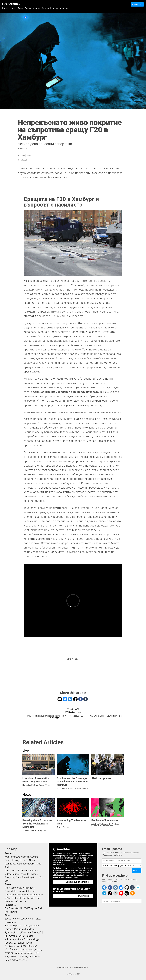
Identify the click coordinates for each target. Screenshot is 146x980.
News (29, 156)
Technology (10, 864)
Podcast (9, 905)
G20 (66, 712)
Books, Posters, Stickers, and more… (23, 919)
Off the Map (21, 901)
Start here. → (85, 896)
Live (23, 156)
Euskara (28, 939)
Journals (16, 871)
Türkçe (8, 943)
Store (38, 8)
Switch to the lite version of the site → (73, 967)
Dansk (31, 950)
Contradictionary (13, 891)
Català (13, 957)
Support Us (137, 4)
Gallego (25, 957)
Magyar (36, 939)
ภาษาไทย (9, 953)
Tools (21, 8)
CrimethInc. (11, 4)
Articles (9, 853)
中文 (23, 936)
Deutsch (34, 926)
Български (14, 936)
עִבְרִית (38, 950)
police (79, 712)
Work (25, 891)
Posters (25, 871)
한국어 (24, 946)
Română (33, 946)
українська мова (24, 953)
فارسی (16, 943)
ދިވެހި (19, 957)
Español (17, 926)
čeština (19, 939)
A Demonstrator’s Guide (29, 864)
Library (13, 8)
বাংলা (15, 950)
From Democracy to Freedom (19, 888)
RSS (14, 854)
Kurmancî (35, 957)
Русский (9, 932)
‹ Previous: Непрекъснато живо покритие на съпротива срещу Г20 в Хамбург (55, 717)
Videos (8, 874)
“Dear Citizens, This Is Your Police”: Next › (106, 716)
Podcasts (29, 8)
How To (24, 860)
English (24, 160)
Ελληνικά (26, 932)
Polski (17, 932)
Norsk (8, 960)
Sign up (137, 870)
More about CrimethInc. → (79, 882)
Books (5, 8)
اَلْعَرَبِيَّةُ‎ (8, 950)
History (16, 860)
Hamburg (72, 712)
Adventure (15, 857)
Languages (56, 8)
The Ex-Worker (12, 908)
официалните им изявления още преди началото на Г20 (70, 392)
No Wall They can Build (32, 908)
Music (15, 874)
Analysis (25, 857)
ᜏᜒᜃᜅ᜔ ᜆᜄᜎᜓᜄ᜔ (19, 960)
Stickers (34, 871)
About (65, 8)
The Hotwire (11, 912)
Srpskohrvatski (12, 946)
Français (9, 929)
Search (45, 8)
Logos (23, 874)
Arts (7, 857)
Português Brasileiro (24, 929)
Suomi (35, 932)
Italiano (26, 926)
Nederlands (26, 943)
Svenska (23, 950)
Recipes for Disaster (27, 895)
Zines (7, 871)
